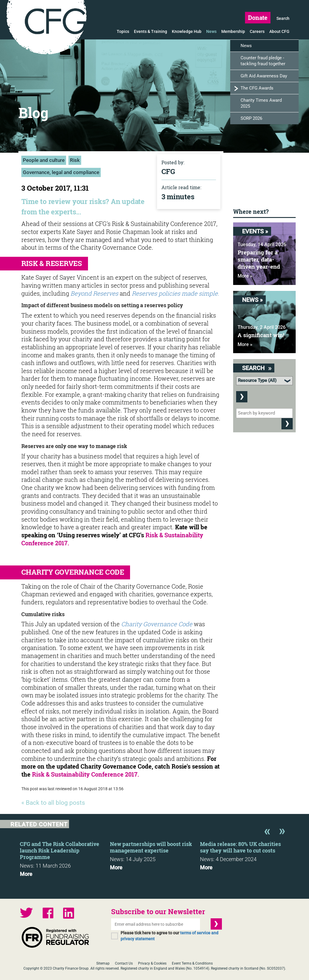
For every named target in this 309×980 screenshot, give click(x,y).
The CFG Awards (257, 88)
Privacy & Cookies (152, 963)
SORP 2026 (251, 118)
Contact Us (124, 963)
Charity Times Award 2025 (261, 103)
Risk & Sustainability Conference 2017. (85, 774)
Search (283, 18)
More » (245, 276)
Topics (123, 31)
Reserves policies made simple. (176, 293)
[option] (65, 857)
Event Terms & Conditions (192, 963)
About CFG (279, 31)
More (26, 874)
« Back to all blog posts (53, 803)
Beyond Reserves (94, 293)
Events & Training (151, 31)
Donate (258, 17)
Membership (233, 31)
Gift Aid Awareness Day (264, 76)
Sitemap (103, 963)
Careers (257, 31)
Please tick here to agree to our (169, 936)
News (211, 31)
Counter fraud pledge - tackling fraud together (263, 61)
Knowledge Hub (187, 31)
